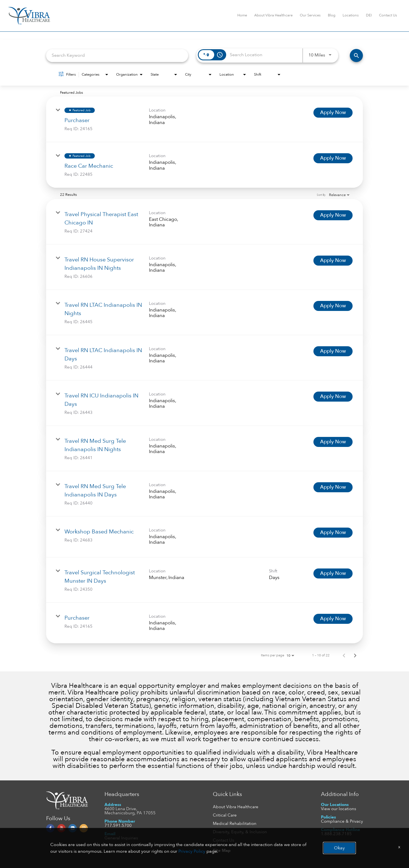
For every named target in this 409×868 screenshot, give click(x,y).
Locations (351, 15)
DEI (369, 15)
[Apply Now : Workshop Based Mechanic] (333, 533)
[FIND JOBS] (356, 55)
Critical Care (225, 815)
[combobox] (117, 55)
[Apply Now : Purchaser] (333, 113)
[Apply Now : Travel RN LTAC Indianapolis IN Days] (333, 351)
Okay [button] (339, 848)
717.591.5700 (118, 825)
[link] (205, 119)
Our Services (310, 15)
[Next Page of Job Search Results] (355, 655)
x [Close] (399, 847)
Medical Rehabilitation (235, 824)
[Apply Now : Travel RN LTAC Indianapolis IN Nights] (333, 306)
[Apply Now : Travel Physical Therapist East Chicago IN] (333, 215)
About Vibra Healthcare (273, 15)
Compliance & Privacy (342, 821)
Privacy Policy (192, 851)
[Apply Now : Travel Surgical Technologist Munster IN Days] (333, 573)
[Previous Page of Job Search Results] (344, 655)
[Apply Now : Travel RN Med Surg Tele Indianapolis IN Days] (333, 487)
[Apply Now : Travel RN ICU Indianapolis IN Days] (333, 397)
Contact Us (388, 15)
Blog (332, 15)
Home (242, 15)
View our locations (339, 809)
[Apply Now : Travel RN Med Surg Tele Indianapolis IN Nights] (333, 442)
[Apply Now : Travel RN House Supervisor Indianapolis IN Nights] (333, 261)
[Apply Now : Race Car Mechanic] (333, 158)
